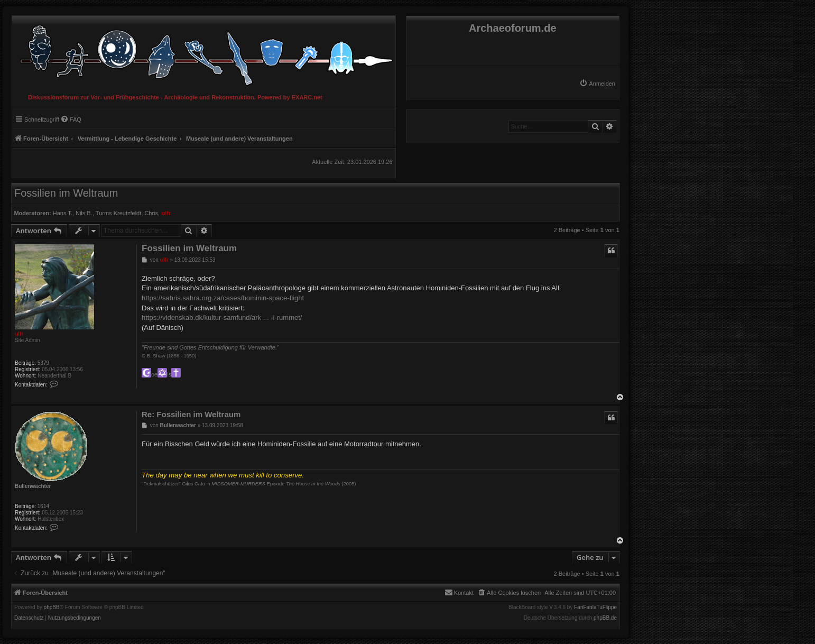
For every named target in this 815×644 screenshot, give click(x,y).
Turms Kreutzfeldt (118, 213)
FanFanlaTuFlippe (595, 608)
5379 (43, 363)
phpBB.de (605, 618)
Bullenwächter (33, 486)
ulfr (166, 213)
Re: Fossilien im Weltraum (191, 414)
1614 (43, 506)
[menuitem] (597, 84)
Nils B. (84, 213)
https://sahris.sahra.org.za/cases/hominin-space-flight (223, 298)
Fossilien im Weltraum (66, 193)
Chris (151, 213)
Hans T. (63, 213)
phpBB (52, 608)
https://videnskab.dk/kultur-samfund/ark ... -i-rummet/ (222, 318)
